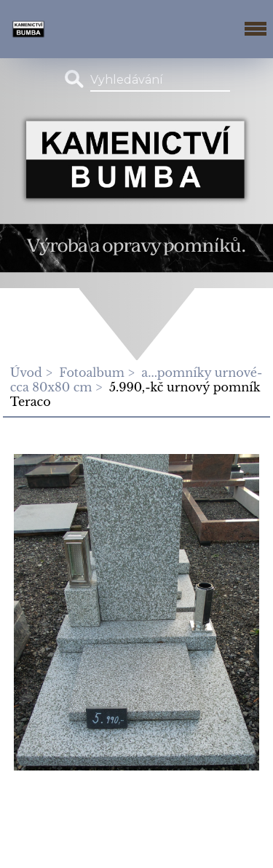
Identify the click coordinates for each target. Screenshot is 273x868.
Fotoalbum (91, 373)
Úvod (26, 373)
